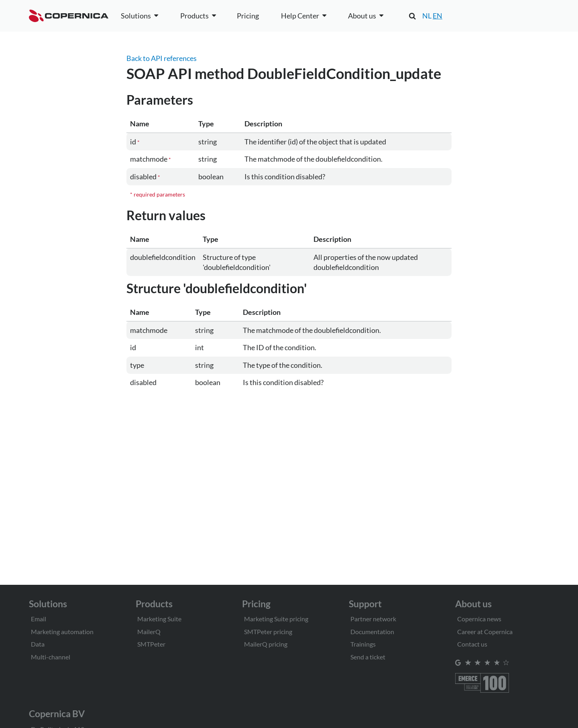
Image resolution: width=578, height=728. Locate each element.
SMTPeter (151, 644)
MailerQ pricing (266, 644)
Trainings (363, 644)
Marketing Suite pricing (276, 619)
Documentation (372, 632)
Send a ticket (368, 657)
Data (38, 644)
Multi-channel (51, 657)
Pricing (248, 16)
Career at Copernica (485, 632)
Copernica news (479, 619)
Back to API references (162, 58)
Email (39, 619)
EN (438, 16)
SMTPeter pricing (268, 632)
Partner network (373, 619)
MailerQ (149, 632)
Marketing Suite (159, 619)
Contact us (472, 644)
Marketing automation (62, 632)
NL (427, 16)
